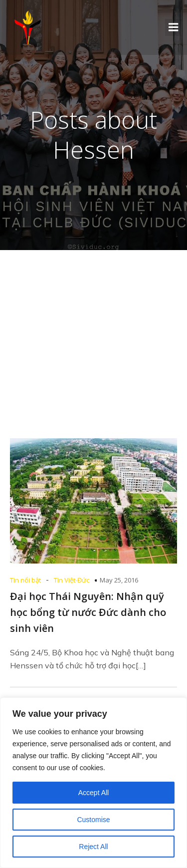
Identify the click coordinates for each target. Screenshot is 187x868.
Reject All (93, 847)
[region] (93, 783)
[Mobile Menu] (174, 27)
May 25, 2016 (119, 580)
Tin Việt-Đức (72, 580)
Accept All (93, 793)
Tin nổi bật (25, 580)
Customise (93, 820)
